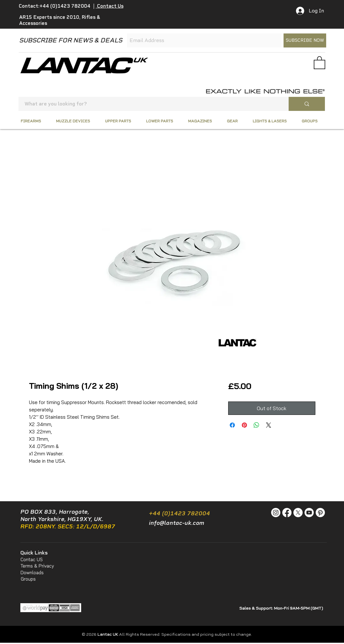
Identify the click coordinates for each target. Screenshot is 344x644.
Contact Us (110, 6)
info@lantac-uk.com (177, 523)
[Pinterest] (320, 513)
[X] (298, 513)
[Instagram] (276, 513)
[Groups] (28, 579)
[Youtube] (309, 513)
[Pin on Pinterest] (244, 425)
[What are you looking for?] (150, 104)
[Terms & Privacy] (43, 566)
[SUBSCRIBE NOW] (305, 40)
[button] (319, 62)
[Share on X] (269, 425)
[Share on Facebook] (232, 425)
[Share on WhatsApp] (256, 425)
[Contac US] (32, 560)
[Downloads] (37, 573)
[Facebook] (287, 513)
